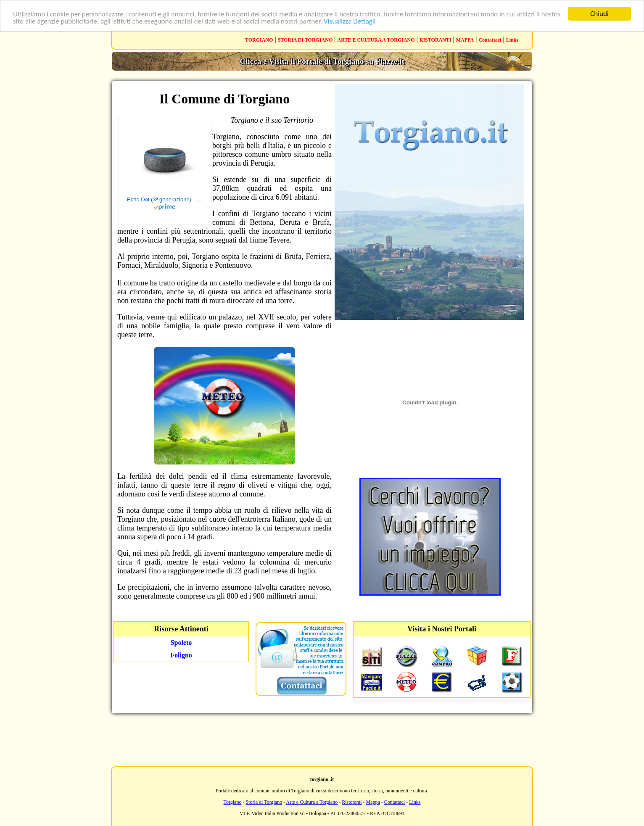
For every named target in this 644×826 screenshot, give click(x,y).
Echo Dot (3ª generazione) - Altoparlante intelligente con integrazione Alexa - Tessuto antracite (165, 199)
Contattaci (490, 40)
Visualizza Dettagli (350, 21)
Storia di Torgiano (264, 802)
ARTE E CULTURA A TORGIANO (376, 40)
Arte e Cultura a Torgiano (312, 802)
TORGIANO (259, 40)
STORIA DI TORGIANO (305, 40)
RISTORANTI (435, 40)
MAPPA (465, 40)
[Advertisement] (322, 739)
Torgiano (232, 802)
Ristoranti (352, 802)
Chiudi (599, 14)
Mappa (373, 802)
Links (512, 40)
